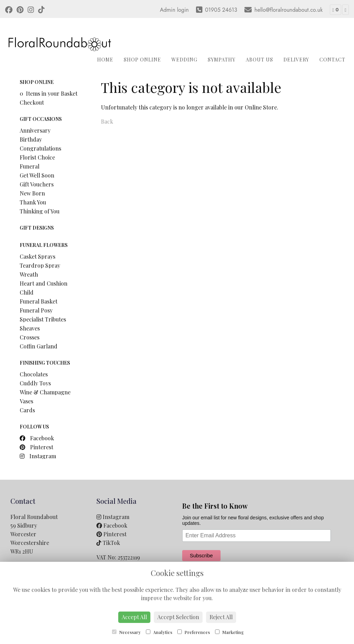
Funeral (30, 166)
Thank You (33, 202)
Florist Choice (37, 157)
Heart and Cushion (44, 283)
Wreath (29, 274)
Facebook (37, 438)
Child (27, 292)
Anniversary (35, 130)
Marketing (229, 632)
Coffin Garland (39, 346)
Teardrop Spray (40, 265)
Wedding (184, 60)
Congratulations (40, 148)
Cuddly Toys (35, 383)
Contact (332, 60)
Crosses (30, 337)
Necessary (126, 632)
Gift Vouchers (37, 184)
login (183, 10)
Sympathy (222, 60)
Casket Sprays (38, 256)
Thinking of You (40, 211)
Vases (26, 401)
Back (107, 121)
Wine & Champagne (45, 392)
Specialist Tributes (43, 319)
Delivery (296, 60)
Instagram (38, 456)
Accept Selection (178, 617)
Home (105, 60)
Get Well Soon (37, 175)
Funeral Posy (36, 310)
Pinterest (36, 447)
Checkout (32, 102)
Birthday (31, 139)
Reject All (221, 617)
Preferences (194, 632)
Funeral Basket (39, 301)
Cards (27, 410)
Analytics (159, 632)
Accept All (134, 617)
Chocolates (34, 374)
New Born (32, 193)
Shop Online (142, 60)
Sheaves (30, 328)
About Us (259, 60)
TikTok (108, 543)
